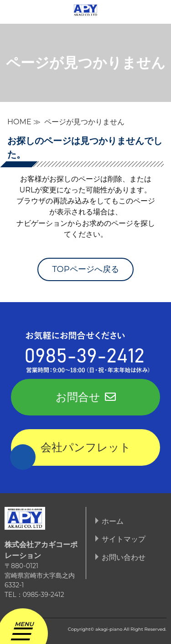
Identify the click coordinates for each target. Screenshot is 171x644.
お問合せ (86, 397)
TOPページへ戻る (85, 269)
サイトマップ (124, 539)
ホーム (113, 521)
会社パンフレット (86, 447)
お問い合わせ (124, 557)
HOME (19, 122)
